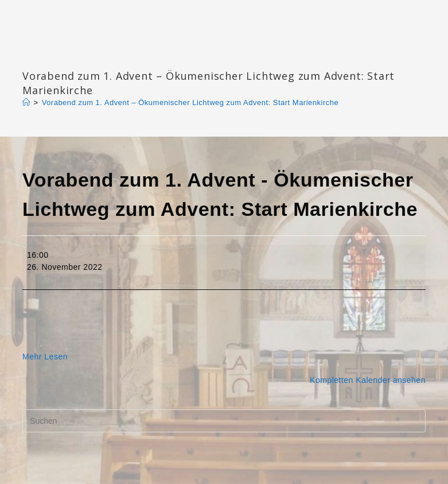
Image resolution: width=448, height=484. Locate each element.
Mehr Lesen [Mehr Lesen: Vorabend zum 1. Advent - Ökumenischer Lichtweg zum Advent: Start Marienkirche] (45, 357)
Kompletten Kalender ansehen (368, 380)
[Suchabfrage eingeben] (224, 421)
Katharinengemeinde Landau (120, 57)
